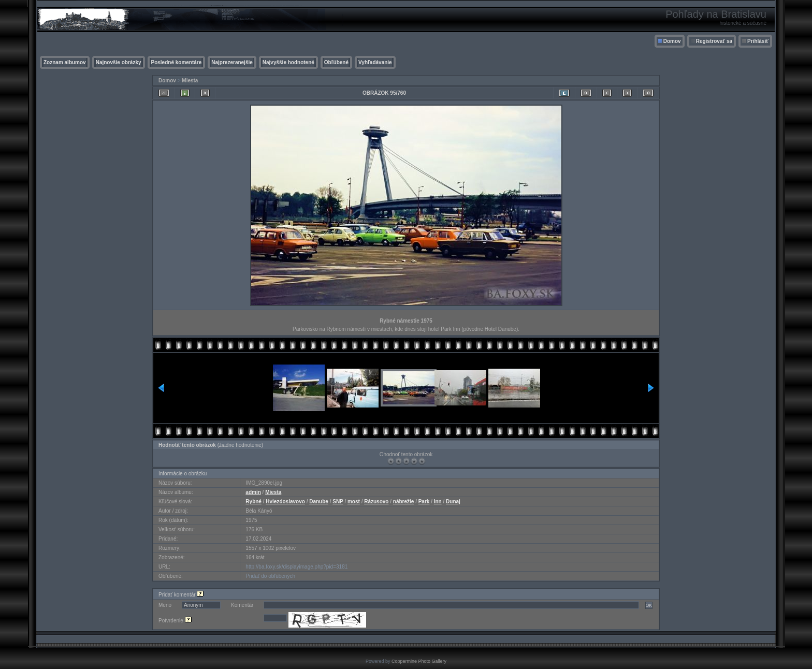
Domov (672, 41)
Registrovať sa (714, 41)
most (354, 501)
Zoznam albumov (65, 62)
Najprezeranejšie (232, 62)
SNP (338, 501)
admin (253, 492)
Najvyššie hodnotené (288, 62)
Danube (319, 501)
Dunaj (453, 501)
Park (424, 501)
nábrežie (404, 501)
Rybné (253, 501)
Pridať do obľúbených (270, 576)
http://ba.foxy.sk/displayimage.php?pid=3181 (296, 567)
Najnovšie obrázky (119, 62)
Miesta (190, 81)
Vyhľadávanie (375, 62)
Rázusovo (376, 501)
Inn (438, 501)
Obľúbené (336, 62)
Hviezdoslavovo (285, 501)
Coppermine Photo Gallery (419, 661)
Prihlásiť (758, 41)
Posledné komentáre (177, 62)
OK (649, 605)
